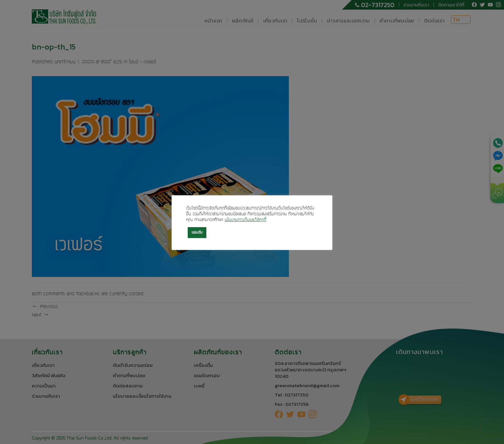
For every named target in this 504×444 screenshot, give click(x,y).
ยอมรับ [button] (197, 233)
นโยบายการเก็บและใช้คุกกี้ (245, 220)
